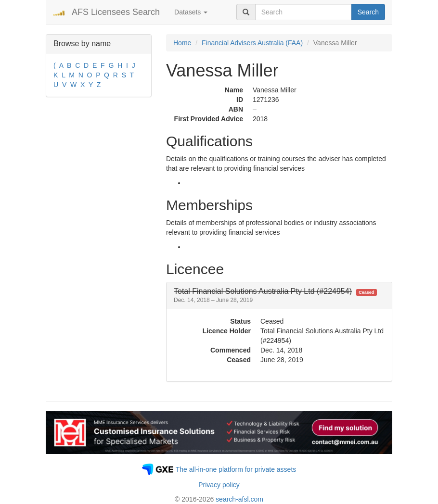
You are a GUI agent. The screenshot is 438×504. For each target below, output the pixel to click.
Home (182, 43)
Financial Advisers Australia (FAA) (252, 43)
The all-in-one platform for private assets (236, 469)
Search (368, 12)
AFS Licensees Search (116, 12)
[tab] (279, 296)
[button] (275, 296)
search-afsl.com (239, 499)
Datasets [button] (191, 12)
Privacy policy (219, 485)
